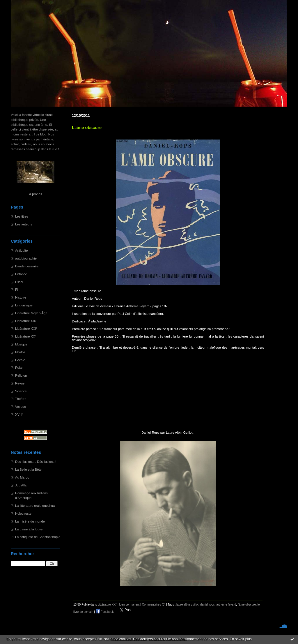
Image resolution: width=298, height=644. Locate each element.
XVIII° (19, 414)
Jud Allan (22, 485)
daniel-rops (207, 605)
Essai (19, 282)
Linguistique (24, 305)
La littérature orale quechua (35, 506)
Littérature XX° (26, 336)
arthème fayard (226, 605)
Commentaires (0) (154, 605)
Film (18, 290)
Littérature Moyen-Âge (31, 313)
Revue (20, 383)
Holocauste (23, 514)
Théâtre (21, 399)
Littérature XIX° (26, 321)
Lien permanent (129, 605)
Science (21, 391)
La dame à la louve (29, 529)
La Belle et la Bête (28, 470)
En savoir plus (241, 639)
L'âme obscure (87, 128)
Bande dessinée (27, 266)
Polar (19, 368)
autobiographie (26, 258)
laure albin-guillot (187, 605)
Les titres (22, 216)
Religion (21, 375)
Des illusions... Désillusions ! (36, 462)
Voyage (21, 407)
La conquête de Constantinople (38, 537)
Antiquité (22, 250)
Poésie (20, 360)
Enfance (21, 274)
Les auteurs (24, 224)
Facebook (105, 612)
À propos (36, 194)
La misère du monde (30, 521)
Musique (21, 344)
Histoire (21, 297)
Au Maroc (22, 477)
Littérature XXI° (26, 329)
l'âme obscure (247, 605)
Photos (20, 352)
